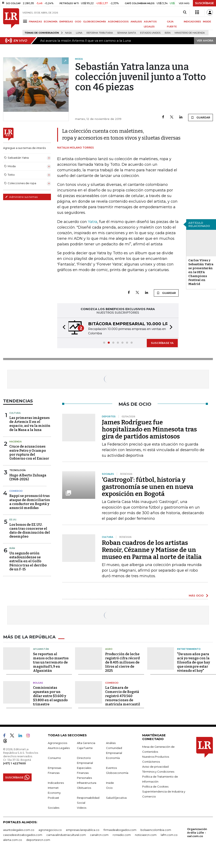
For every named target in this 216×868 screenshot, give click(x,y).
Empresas (54, 768)
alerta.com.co (13, 840)
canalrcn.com (99, 835)
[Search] (185, 12)
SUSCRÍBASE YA (162, 343)
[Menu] (26, 21)
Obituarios (84, 788)
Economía (113, 758)
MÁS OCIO (196, 595)
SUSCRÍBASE (204, 3)
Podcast (53, 798)
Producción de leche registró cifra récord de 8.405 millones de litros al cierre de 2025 (122, 662)
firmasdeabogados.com (120, 830)
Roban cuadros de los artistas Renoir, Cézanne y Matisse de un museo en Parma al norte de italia (152, 550)
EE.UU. (13, 520)
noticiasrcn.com (146, 835)
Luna (79, 33)
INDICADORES (192, 22)
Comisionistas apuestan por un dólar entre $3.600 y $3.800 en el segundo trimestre (50, 696)
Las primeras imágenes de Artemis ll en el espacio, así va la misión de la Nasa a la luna (30, 424)
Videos (82, 808)
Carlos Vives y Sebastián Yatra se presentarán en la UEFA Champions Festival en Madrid (201, 272)
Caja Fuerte (85, 748)
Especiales (84, 768)
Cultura (15, 413)
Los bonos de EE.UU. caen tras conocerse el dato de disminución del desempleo (30, 531)
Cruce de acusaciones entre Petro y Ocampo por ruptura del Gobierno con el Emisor (29, 452)
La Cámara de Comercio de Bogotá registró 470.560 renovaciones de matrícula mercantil (123, 696)
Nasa (68, 33)
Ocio (109, 788)
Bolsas (38, 683)
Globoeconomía (117, 773)
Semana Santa (127, 33)
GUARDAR (201, 117)
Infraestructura (87, 783)
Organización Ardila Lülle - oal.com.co (197, 833)
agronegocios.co (50, 830)
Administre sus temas (21, 197)
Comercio (16, 491)
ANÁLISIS (136, 22)
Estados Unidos (150, 33)
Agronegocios (57, 743)
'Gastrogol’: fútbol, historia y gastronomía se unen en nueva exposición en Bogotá (148, 487)
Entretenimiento (189, 649)
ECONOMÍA (51, 22)
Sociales (54, 808)
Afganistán (41, 649)
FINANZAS (35, 22)
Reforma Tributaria (100, 33)
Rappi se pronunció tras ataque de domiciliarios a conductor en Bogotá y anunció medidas (30, 502)
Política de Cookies (155, 786)
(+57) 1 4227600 (14, 763)
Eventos (111, 768)
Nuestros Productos (156, 757)
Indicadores (56, 783)
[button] (63, 328)
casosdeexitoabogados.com (23, 835)
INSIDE (207, 22)
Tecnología (17, 470)
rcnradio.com (122, 835)
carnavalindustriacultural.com (66, 835)
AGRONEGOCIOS (118, 22)
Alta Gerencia (86, 743)
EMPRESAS (66, 22)
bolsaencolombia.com (156, 830)
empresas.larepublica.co (83, 830)
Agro (109, 649)
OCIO (78, 22)
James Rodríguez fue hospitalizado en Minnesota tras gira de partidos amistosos (149, 429)
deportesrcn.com (38, 840)
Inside (110, 783)
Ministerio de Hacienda (190, 33)
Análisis (111, 743)
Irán (168, 33)
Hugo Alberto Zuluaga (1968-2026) (28, 477)
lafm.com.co (169, 835)
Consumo (54, 758)
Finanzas (54, 773)
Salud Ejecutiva (116, 798)
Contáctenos (151, 762)
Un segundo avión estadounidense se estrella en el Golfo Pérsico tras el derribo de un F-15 (28, 561)
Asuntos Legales (59, 748)
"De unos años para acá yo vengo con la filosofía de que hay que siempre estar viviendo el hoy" (194, 662)
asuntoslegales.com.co (19, 830)
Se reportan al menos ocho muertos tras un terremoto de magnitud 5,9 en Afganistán (51, 662)
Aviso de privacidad (155, 767)
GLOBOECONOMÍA (95, 22)
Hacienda (15, 442)
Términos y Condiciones (158, 772)
